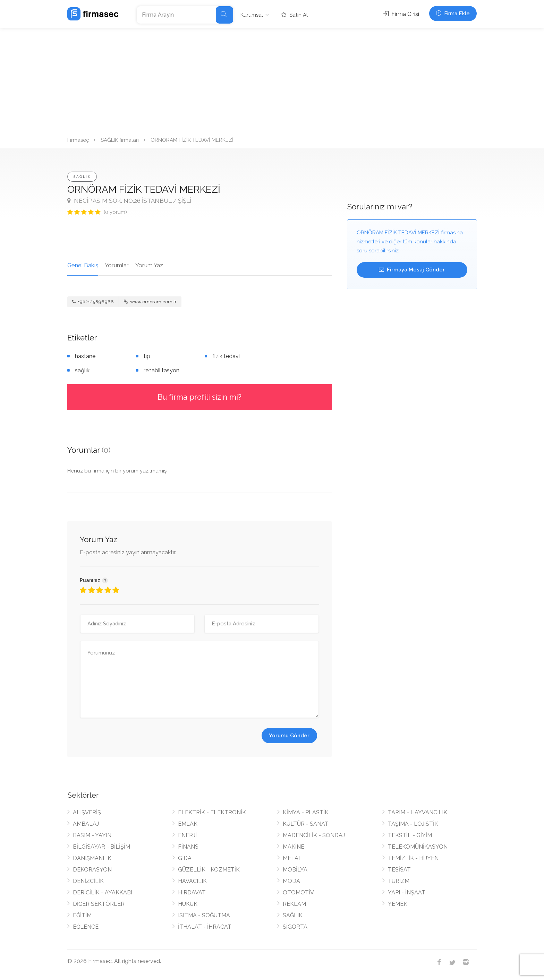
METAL (292, 858)
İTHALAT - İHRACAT (205, 927)
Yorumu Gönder (289, 736)
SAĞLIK (82, 177)
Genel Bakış (83, 265)
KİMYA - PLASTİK (306, 812)
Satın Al (295, 15)
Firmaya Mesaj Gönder (412, 270)
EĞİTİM (82, 915)
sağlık (82, 370)
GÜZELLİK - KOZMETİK (209, 870)
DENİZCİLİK (88, 881)
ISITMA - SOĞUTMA (204, 915)
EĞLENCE (86, 927)
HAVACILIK (192, 881)
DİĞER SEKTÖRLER (99, 904)
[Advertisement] (272, 80)
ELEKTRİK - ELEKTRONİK (212, 812)
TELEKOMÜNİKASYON (418, 847)
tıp (147, 356)
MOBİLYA (295, 870)
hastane (85, 356)
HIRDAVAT (192, 892)
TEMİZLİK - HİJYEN (413, 858)
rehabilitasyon (161, 370)
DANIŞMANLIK (92, 858)
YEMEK (398, 904)
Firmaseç (78, 140)
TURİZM (399, 881)
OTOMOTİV (298, 892)
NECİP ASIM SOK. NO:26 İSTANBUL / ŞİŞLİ (129, 201)
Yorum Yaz (149, 265)
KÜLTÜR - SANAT (306, 824)
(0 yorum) (115, 212)
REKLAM (294, 904)
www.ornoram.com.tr (150, 302)
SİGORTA (295, 927)
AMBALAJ (86, 824)
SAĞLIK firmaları (120, 140)
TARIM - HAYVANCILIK (418, 812)
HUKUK (188, 904)
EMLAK (188, 824)
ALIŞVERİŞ (87, 812)
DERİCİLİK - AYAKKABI (103, 892)
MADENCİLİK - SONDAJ (314, 835)
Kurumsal (252, 15)
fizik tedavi (226, 356)
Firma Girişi (401, 14)
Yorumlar (117, 265)
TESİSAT (399, 870)
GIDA (185, 858)
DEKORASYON (92, 870)
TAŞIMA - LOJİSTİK (413, 824)
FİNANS (188, 847)
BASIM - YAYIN (92, 835)
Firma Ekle (453, 14)
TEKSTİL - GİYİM (410, 835)
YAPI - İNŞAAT (407, 892)
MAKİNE (294, 847)
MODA (291, 881)
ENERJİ (187, 835)
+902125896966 (93, 302)
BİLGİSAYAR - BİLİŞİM (101, 847)
